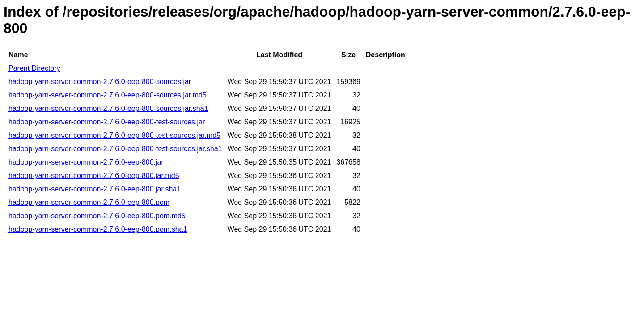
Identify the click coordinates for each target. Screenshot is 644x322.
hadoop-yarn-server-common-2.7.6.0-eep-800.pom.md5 (97, 216)
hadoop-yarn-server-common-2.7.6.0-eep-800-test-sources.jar (107, 122)
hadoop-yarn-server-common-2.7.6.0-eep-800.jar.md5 (94, 176)
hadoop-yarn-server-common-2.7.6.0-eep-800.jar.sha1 (95, 189)
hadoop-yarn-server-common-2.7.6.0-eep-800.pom (89, 202)
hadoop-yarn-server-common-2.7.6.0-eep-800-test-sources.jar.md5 (114, 135)
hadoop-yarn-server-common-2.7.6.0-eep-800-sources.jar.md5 (108, 95)
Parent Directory (34, 68)
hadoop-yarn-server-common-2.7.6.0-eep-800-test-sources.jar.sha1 (115, 149)
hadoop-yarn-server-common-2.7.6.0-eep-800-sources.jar (100, 82)
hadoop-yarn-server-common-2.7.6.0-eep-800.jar (86, 162)
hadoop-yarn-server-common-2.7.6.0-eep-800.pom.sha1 (98, 229)
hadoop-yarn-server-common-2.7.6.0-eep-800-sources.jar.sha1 (108, 108)
